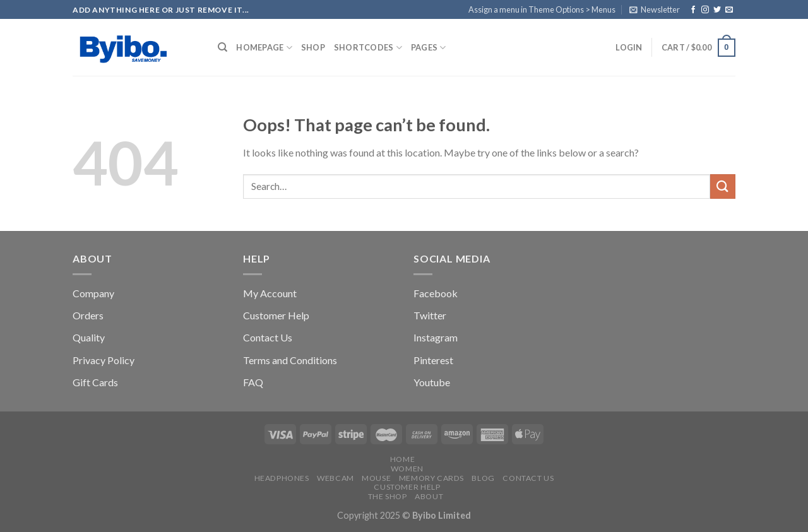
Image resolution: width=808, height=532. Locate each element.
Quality (89, 337)
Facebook (436, 293)
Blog (483, 478)
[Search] (223, 47)
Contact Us (268, 337)
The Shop (388, 496)
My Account (270, 293)
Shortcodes (368, 48)
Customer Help (276, 315)
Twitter (430, 315)
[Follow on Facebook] (693, 10)
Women (407, 469)
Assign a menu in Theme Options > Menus (542, 9)
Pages (429, 48)
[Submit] (723, 186)
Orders (88, 315)
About (429, 496)
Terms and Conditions (290, 360)
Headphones (282, 478)
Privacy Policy (104, 360)
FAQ (253, 382)
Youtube (432, 382)
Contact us (528, 478)
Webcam (336, 478)
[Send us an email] (729, 10)
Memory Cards (431, 478)
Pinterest (433, 360)
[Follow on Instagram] (705, 10)
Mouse (376, 478)
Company (93, 293)
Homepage (264, 48)
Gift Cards (95, 382)
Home (402, 459)
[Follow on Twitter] (717, 10)
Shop (313, 47)
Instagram (436, 337)
